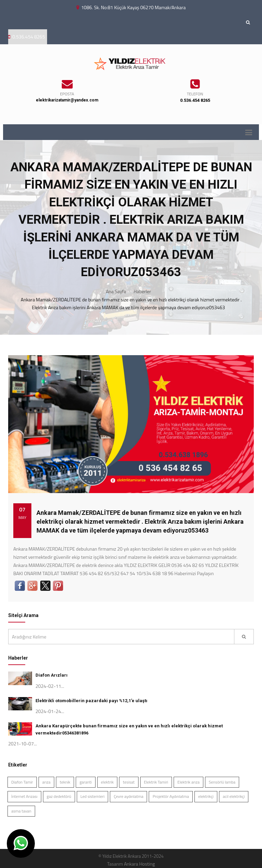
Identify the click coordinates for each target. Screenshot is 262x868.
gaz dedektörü (59, 796)
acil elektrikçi (234, 796)
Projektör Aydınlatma (171, 796)
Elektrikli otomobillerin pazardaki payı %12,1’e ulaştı (91, 701)
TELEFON (195, 94)
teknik (65, 782)
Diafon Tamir (22, 782)
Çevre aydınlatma (128, 796)
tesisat (129, 782)
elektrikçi (206, 796)
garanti (86, 782)
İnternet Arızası (24, 796)
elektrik (107, 782)
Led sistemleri (92, 796)
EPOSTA (67, 94)
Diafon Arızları (52, 675)
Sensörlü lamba (222, 782)
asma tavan (21, 811)
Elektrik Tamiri (156, 782)
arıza (46, 782)
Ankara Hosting (139, 864)
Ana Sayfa (116, 291)
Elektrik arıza (188, 782)
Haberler (142, 291)
